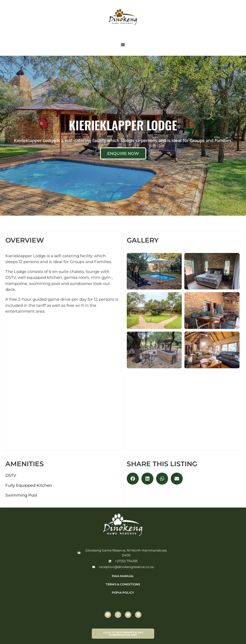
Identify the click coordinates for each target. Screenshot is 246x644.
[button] (123, 45)
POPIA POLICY (123, 593)
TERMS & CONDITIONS (123, 584)
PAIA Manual (123, 576)
